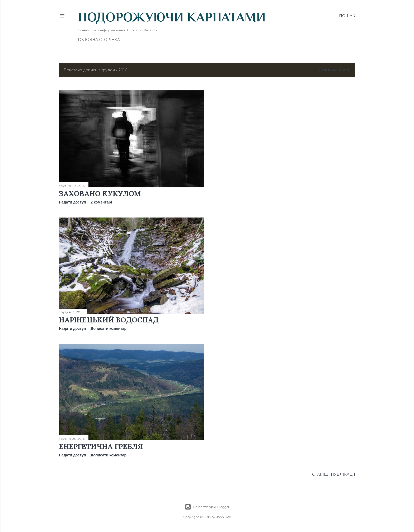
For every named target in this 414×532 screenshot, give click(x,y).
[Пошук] (347, 16)
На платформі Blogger (207, 507)
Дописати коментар (109, 329)
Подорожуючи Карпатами (172, 17)
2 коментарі (101, 202)
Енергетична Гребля (101, 446)
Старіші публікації (334, 474)
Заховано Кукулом (100, 193)
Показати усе (335, 70)
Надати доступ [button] (72, 202)
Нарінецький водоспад (109, 320)
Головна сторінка (99, 40)
